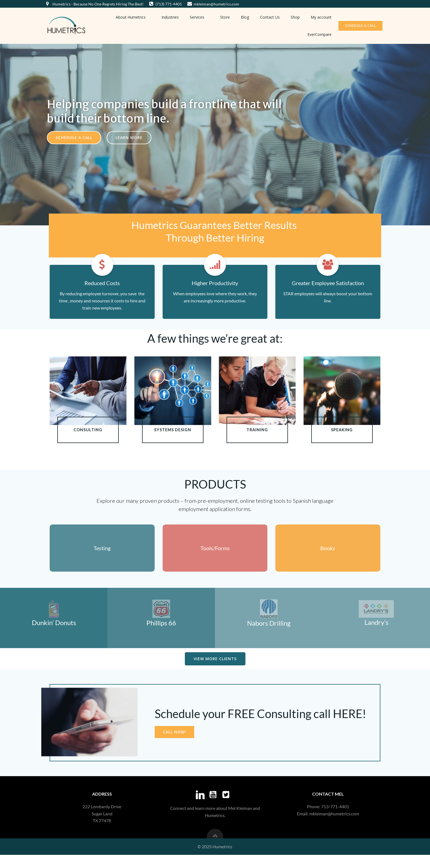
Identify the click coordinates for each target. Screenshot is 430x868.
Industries (172, 16)
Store (227, 16)
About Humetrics (135, 16)
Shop (297, 16)
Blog (247, 16)
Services (201, 16)
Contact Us (271, 16)
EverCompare (321, 34)
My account (323, 16)
